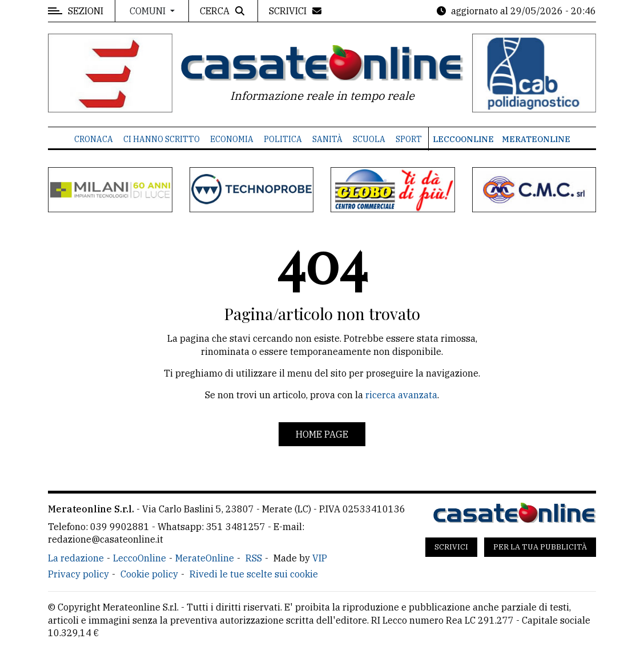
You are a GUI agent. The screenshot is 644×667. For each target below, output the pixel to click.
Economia (232, 139)
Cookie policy (149, 574)
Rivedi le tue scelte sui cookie (254, 574)
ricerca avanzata (401, 395)
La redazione (76, 558)
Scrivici (451, 547)
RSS (254, 558)
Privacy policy (79, 574)
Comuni (149, 11)
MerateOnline (536, 139)
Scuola (369, 139)
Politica (283, 139)
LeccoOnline (463, 139)
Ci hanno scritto (162, 139)
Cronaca (94, 139)
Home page (322, 434)
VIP (320, 558)
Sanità (327, 139)
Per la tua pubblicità (540, 547)
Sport (409, 139)
